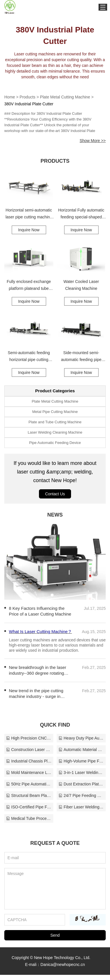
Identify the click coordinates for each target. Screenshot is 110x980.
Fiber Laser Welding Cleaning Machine (81, 812)
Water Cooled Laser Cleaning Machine (81, 285)
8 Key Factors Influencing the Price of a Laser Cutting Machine (40, 611)
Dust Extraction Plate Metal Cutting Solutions (81, 789)
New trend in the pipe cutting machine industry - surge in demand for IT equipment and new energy (37, 699)
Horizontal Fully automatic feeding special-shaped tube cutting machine (81, 214)
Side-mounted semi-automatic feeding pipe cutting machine (81, 357)
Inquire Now (29, 230)
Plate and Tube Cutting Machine (55, 422)
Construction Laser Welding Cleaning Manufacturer (29, 755)
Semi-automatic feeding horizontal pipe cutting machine (29, 357)
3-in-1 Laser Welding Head (81, 778)
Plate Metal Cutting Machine (65, 97)
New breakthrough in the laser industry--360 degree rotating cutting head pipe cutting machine (41, 676)
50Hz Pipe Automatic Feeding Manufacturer (29, 789)
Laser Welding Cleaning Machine (55, 432)
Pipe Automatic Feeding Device (55, 443)
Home (10, 97)
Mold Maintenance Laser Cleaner (29, 778)
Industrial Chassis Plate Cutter (29, 766)
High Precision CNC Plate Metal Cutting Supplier (29, 743)
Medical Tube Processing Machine (29, 824)
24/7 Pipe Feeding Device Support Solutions (81, 801)
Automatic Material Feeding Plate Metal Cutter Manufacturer (81, 755)
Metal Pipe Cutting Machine (55, 412)
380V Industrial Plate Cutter (29, 104)
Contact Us (55, 494)
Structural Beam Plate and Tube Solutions (29, 801)
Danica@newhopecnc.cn (63, 970)
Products (27, 97)
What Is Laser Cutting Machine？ (40, 655)
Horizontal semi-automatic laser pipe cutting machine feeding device (29, 214)
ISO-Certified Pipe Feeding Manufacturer (29, 812)
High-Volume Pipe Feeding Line (81, 766)
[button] (46, 595)
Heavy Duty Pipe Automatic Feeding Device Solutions (81, 743)
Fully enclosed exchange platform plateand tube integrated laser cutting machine (29, 286)
